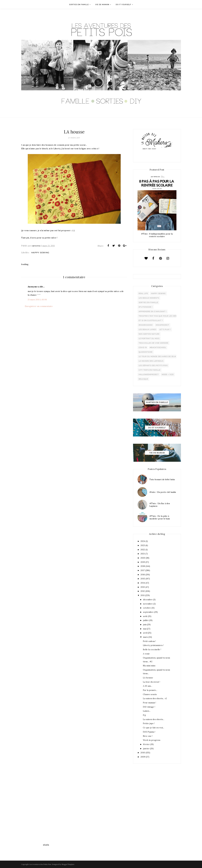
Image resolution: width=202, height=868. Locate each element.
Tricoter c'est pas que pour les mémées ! (160, 316)
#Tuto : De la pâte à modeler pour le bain (160, 517)
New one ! (148, 736)
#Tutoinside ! (146, 307)
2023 (143, 545)
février (146, 744)
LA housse (148, 678)
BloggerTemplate (68, 864)
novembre (148, 604)
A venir (146, 654)
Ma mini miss (149, 666)
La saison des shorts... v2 (155, 698)
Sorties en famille (148, 302)
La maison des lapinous (151, 361)
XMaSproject (162, 325)
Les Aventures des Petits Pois (40, 864)
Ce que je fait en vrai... (153, 728)
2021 (143, 554)
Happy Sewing (40, 253)
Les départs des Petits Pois (153, 365)
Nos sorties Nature (149, 334)
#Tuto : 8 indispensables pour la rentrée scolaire (157, 235)
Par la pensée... (150, 690)
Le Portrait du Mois (149, 338)
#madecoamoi (146, 325)
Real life (143, 293)
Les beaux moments (149, 298)
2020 (143, 558)
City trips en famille (150, 370)
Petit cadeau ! (149, 641)
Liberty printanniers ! (153, 645)
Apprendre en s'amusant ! (153, 311)
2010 (143, 753)
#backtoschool (158, 347)
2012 (143, 591)
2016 (143, 575)
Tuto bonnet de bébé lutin (162, 479)
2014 (143, 583)
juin (145, 625)
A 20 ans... (148, 686)
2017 (143, 570)
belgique (143, 379)
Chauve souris (150, 694)
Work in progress (152, 740)
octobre (147, 608)
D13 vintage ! (149, 707)
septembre (148, 612)
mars (145, 637)
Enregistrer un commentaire (39, 306)
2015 (143, 579)
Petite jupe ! (149, 723)
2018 (143, 566)
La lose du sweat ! (151, 682)
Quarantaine (146, 352)
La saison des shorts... (154, 719)
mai (145, 629)
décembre (148, 600)
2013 (143, 587)
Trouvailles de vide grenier (153, 343)
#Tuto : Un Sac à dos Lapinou (160, 505)
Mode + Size (168, 374)
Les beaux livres (147, 329)
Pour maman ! (149, 703)
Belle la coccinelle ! (152, 649)
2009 (143, 757)
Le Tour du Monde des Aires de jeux (157, 356)
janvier (146, 749)
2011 (143, 595)
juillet (146, 620)
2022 (143, 550)
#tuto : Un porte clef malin (163, 492)
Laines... (147, 711)
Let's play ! (165, 329)
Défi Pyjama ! (149, 732)
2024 (143, 541)
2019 (143, 562)
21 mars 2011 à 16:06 (37, 300)
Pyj (144, 715)
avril (145, 633)
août (145, 616)
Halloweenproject (149, 374)
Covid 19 (143, 347)
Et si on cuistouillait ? (151, 320)
